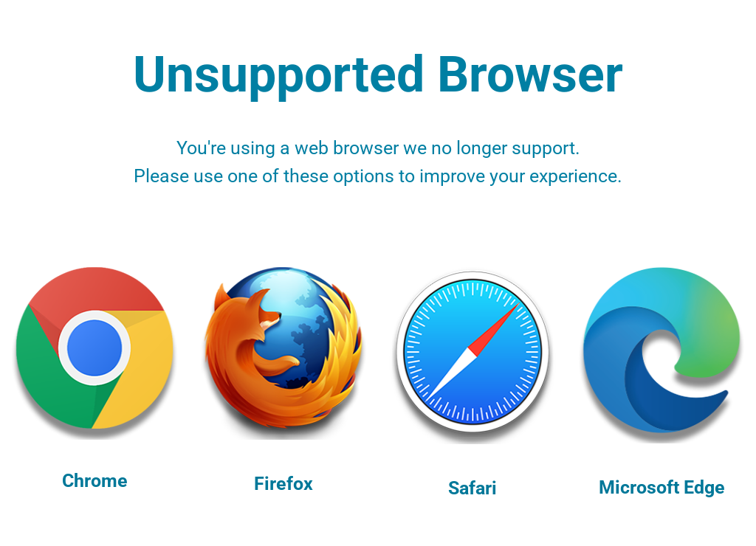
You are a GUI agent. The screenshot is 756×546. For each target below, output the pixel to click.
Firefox (283, 484)
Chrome (95, 481)
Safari (472, 488)
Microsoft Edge (662, 487)
